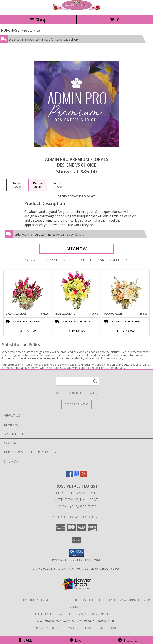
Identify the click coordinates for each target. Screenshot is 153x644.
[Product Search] (77, 381)
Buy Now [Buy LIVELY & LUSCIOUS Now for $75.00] (27, 331)
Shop (38, 20)
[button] (77, 553)
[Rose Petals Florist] (76, 9)
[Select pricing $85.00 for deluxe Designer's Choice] (38, 185)
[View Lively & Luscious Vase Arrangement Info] (27, 291)
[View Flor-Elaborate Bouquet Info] (77, 291)
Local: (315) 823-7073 (76, 507)
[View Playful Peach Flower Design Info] (126, 291)
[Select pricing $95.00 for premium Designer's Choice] (58, 185)
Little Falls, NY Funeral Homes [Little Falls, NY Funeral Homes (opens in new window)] (27, 600)
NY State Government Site (97, 614)
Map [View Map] (76, 640)
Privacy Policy (48, 628)
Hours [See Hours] (128, 640)
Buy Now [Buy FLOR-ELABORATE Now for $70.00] (76, 331)
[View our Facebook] (69, 476)
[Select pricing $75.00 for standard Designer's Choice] (17, 185)
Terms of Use (106, 628)
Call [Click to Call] (25, 640)
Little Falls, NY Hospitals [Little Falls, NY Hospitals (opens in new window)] (75, 600)
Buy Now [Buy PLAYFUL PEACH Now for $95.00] (126, 331)
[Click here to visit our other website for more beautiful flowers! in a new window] (76, 569)
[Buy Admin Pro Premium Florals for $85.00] (76, 249)
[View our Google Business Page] (76, 476)
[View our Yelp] (84, 476)
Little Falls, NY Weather (54, 614)
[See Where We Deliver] (76, 404)
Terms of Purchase (78, 628)
